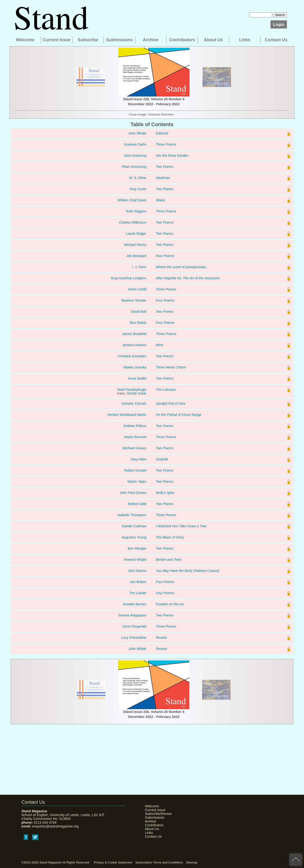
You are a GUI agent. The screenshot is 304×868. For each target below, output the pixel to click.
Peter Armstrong (134, 167)
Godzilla (162, 459)
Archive (151, 40)
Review (161, 638)
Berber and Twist (169, 560)
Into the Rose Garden (172, 156)
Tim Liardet (138, 593)
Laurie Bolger (136, 234)
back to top (296, 860)
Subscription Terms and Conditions (159, 862)
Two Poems (165, 167)
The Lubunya (166, 390)
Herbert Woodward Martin (127, 415)
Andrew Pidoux (135, 426)
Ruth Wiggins (136, 211)
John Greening (135, 156)
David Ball (139, 312)
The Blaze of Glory (170, 537)
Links (245, 40)
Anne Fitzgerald (134, 626)
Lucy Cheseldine (134, 638)
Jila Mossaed (136, 256)
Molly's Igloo (165, 493)
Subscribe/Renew (157, 814)
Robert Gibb (137, 504)
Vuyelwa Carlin (135, 144)
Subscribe (88, 40)
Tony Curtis (138, 189)
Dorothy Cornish (134, 404)
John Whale (137, 133)
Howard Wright (135, 560)
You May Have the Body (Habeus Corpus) (188, 571)
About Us (214, 40)
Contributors (182, 40)
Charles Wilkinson (133, 222)
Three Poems (166, 144)
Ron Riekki (138, 323)
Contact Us (276, 40)
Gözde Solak (137, 393)
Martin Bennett (135, 437)
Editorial (162, 133)
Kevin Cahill (137, 289)
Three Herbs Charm (171, 367)
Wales (161, 200)
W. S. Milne (138, 178)
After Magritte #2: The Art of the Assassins (188, 278)
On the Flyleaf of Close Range (179, 415)
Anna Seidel (137, 378)
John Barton (137, 571)
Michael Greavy (134, 448)
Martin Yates (137, 482)
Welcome (25, 40)
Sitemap (192, 862)
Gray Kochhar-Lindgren (129, 278)
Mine (159, 345)
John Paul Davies (133, 493)
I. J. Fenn (139, 267)
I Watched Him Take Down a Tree (181, 526)
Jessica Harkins (134, 345)
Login (279, 24)
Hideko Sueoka (135, 367)
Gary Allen (138, 459)
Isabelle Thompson (132, 515)
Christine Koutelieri (132, 356)
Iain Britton (138, 582)
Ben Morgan (137, 548)
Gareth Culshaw (134, 526)
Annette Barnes (135, 604)
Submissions (119, 40)
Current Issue (57, 40)
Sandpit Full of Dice (171, 404)
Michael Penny (135, 245)
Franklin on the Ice (170, 604)
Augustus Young (134, 537)
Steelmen (163, 178)
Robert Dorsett (135, 470)
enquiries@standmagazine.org (55, 826)
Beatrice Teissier (134, 300)
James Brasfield (134, 334)
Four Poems (165, 256)
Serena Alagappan (132, 615)
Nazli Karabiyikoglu (132, 390)
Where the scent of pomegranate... (182, 267)
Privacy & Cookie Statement (113, 862)
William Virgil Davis (132, 200)
